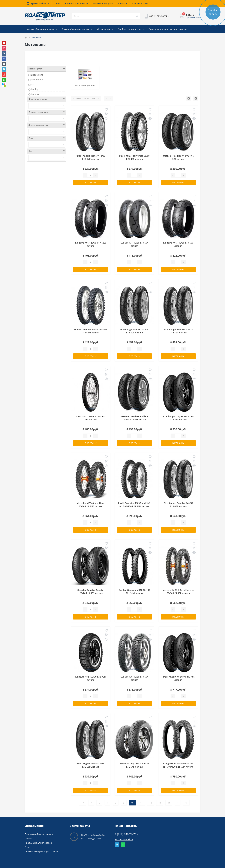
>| (186, 803)
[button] (38, 3)
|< (83, 803)
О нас (28, 847)
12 (151, 803)
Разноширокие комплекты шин (168, 29)
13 (160, 803)
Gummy (35, 94)
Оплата (29, 838)
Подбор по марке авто (131, 29)
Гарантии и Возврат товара (39, 834)
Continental (37, 80)
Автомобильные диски (77, 29)
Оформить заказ (193, 17)
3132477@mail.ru (124, 839)
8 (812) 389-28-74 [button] (127, 834)
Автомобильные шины (42, 29)
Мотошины (105, 29)
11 (141, 803)
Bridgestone (37, 75)
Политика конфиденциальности (41, 852)
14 (169, 803)
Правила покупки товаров (38, 843)
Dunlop (35, 89)
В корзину (91, 183)
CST (33, 84)
